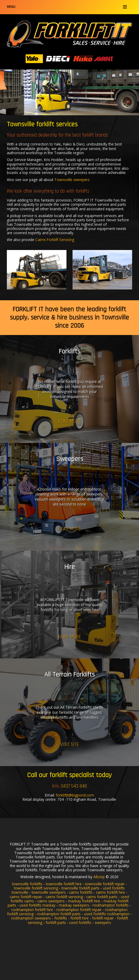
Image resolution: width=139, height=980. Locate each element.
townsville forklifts (27, 884)
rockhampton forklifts (111, 905)
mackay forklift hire (84, 901)
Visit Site (70, 744)
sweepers (103, 922)
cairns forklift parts (102, 897)
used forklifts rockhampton (107, 914)
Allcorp (99, 877)
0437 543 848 (74, 786)
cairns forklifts (81, 892)
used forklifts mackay (37, 905)
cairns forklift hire (111, 892)
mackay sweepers (74, 905)
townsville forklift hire (64, 884)
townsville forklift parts (80, 888)
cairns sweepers (51, 901)
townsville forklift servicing (36, 888)
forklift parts (56, 922)
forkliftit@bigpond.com (75, 795)
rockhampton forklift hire (32, 910)
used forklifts (80, 922)
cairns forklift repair (26, 897)
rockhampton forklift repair (79, 910)
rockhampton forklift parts (59, 914)
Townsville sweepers (72, 180)
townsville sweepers (49, 892)
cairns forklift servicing (64, 897)
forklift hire (80, 918)
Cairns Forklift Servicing (55, 240)
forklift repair (103, 918)
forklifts (61, 918)
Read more (69, 421)
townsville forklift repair (105, 884)
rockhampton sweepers (31, 918)
